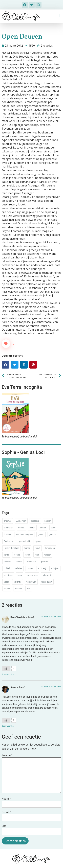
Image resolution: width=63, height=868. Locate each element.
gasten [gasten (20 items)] (41, 535)
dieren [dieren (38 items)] (32, 528)
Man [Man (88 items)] (37, 555)
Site (4, 826)
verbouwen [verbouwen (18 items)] (31, 582)
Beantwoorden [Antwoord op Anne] (8, 726)
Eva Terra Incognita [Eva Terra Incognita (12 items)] (24, 535)
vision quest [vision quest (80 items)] (47, 582)
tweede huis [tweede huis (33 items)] (32, 575)
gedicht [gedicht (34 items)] (52, 535)
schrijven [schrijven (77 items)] (55, 568)
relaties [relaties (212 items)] (19, 568)
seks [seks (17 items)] (20, 575)
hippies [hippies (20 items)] (38, 541)
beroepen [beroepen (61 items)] (35, 521)
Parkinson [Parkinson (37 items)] (32, 562)
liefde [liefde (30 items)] (6, 555)
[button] (60, 15)
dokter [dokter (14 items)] (43, 528)
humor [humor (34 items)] (27, 548)
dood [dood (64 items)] (53, 528)
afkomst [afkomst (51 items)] (8, 521)
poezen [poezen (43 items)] (45, 562)
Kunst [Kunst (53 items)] (38, 548)
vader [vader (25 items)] (6, 582)
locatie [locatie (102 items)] (17, 555)
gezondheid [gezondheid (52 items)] (25, 541)
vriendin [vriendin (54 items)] (18, 589)
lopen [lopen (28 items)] (27, 555)
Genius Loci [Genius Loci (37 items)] (9, 541)
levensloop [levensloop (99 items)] (50, 548)
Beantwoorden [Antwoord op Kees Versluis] (8, 674)
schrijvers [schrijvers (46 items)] (8, 575)
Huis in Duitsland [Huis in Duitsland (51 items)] (11, 548)
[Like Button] (6, 344)
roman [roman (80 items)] (30, 568)
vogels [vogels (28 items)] (7, 589)
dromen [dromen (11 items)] (7, 535)
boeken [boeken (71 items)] (48, 521)
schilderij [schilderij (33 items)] (42, 568)
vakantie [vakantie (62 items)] (18, 582)
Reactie (7, 755)
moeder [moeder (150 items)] (47, 555)
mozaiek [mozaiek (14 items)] (8, 562)
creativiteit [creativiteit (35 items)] (9, 528)
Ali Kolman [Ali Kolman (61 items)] (21, 521)
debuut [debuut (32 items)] (21, 528)
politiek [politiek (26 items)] (7, 568)
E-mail (6, 812)
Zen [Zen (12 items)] (29, 589)
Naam (6, 799)
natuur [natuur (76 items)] (19, 562)
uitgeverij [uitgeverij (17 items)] (47, 575)
